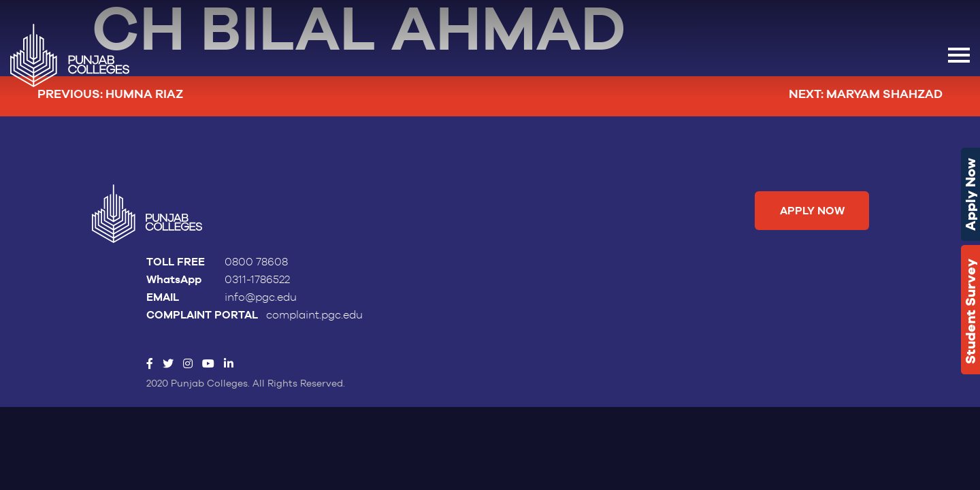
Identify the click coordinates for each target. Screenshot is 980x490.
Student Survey (970, 311)
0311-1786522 (257, 280)
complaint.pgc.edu (314, 315)
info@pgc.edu (261, 297)
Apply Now (970, 194)
